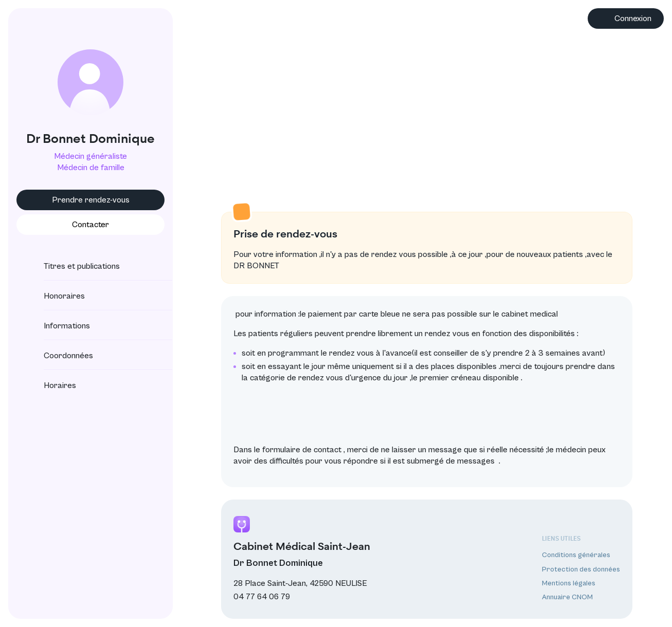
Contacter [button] (90, 225)
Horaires (51, 385)
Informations (58, 326)
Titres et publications (72, 266)
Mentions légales (569, 583)
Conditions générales (576, 555)
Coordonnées (59, 356)
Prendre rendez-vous (91, 200)
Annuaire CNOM (567, 597)
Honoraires (55, 296)
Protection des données (581, 569)
